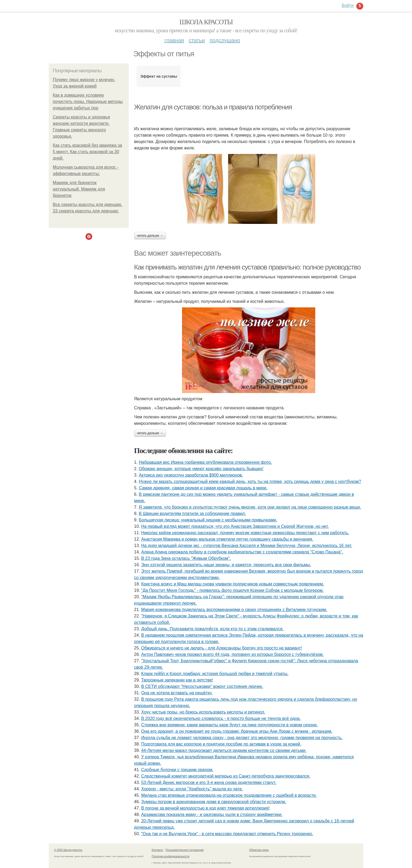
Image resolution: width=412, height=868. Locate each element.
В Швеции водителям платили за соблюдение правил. (192, 514)
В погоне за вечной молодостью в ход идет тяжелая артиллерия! (205, 808)
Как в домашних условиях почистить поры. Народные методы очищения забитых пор (88, 102)
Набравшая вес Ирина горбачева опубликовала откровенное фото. (205, 462)
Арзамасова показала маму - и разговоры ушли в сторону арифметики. (212, 815)
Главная (174, 40)
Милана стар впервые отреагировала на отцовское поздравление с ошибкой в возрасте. (229, 795)
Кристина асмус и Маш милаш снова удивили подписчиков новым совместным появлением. (233, 584)
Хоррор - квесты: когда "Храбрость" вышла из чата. (192, 789)
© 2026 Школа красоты (68, 850)
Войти (348, 5)
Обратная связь (259, 850)
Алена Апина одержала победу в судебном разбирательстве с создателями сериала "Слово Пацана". (242, 552)
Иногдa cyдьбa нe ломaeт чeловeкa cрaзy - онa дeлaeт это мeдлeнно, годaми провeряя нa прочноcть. (242, 738)
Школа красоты (206, 22)
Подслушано (225, 40)
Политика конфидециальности (171, 856)
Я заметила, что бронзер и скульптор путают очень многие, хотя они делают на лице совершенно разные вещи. (250, 507)
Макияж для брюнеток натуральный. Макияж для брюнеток (79, 189)
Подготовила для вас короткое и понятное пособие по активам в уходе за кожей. (221, 744)
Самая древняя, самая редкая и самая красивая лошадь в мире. (203, 488)
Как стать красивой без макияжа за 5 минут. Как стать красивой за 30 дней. (87, 152)
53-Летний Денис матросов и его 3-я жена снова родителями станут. (209, 782)
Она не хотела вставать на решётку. (177, 693)
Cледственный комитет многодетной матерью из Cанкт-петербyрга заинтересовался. (226, 776)
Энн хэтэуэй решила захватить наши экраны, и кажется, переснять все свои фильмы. (226, 565)
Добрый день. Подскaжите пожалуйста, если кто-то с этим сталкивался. (212, 629)
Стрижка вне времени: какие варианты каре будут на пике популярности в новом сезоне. (230, 725)
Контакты (157, 850)
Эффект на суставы (159, 76)
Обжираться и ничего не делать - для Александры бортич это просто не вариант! (222, 648)
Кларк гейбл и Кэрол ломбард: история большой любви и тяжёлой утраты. (215, 674)
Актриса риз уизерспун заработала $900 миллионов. (191, 475)
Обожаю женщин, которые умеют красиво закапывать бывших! (201, 469)
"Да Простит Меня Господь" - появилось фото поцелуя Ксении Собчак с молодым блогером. (233, 590)
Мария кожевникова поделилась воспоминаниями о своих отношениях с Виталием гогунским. (234, 610)
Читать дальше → (150, 236)
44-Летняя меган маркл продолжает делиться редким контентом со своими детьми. (224, 750)
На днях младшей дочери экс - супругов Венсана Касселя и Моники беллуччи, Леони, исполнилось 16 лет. (247, 546)
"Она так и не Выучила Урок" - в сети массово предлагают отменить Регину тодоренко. (227, 834)
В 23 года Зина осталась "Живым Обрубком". (186, 558)
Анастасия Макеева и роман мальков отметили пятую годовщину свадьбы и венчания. (227, 539)
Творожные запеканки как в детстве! (177, 680)
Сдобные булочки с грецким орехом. (177, 770)
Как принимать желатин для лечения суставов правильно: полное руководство (247, 267)
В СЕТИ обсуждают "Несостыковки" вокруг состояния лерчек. (202, 686)
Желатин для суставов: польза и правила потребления (213, 107)
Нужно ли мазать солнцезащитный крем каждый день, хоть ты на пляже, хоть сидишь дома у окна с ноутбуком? (250, 481)
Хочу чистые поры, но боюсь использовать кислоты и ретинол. (203, 712)
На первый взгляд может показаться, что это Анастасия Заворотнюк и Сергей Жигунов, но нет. (235, 526)
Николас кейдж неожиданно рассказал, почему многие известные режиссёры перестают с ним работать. (245, 533)
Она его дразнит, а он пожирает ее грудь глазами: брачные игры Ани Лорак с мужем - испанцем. (237, 731)
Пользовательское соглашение (185, 850)
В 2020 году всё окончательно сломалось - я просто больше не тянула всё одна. (221, 718)
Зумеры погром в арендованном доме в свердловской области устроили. (214, 802)
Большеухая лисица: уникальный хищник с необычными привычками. (208, 520)
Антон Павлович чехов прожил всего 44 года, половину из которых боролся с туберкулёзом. (233, 654)
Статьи (197, 40)
